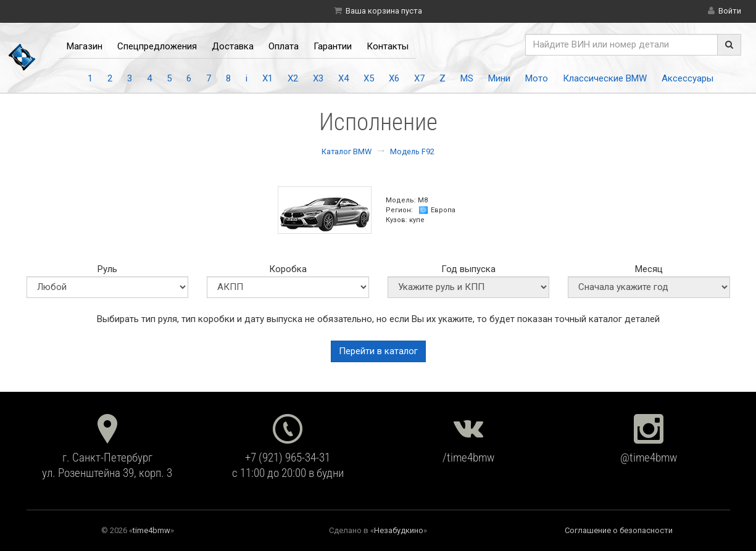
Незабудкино (399, 530)
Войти (730, 11)
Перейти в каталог (378, 351)
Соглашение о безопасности (619, 530)
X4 (343, 78)
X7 (419, 78)
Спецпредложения (157, 46)
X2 (293, 78)
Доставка (233, 46)
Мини (499, 78)
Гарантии (333, 46)
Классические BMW (605, 78)
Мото (537, 78)
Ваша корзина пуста (384, 11)
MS (467, 78)
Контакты (388, 46)
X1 (268, 78)
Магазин (85, 46)
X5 (369, 78)
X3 (318, 78)
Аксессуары (687, 78)
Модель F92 (412, 151)
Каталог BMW (347, 151)
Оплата (284, 46)
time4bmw (152, 530)
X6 (394, 78)
